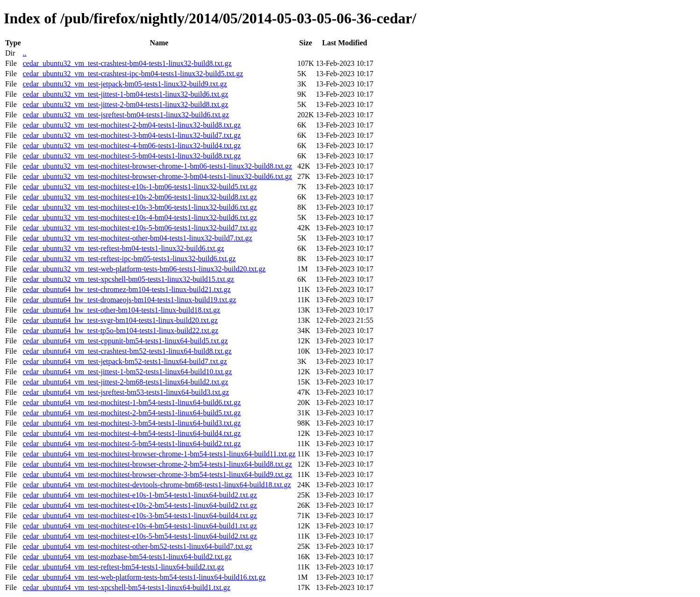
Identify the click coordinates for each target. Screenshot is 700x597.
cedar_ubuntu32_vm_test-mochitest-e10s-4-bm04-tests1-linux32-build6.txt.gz (139, 217)
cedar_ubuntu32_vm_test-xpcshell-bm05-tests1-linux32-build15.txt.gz (128, 279)
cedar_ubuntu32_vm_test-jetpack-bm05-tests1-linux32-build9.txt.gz (125, 84)
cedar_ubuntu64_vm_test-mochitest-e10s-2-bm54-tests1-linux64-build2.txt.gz (139, 505)
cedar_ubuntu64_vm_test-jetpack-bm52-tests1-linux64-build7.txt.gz (125, 361)
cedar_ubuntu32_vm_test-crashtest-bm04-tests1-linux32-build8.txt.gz (127, 63)
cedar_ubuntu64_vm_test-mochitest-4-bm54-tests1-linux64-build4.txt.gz (132, 433)
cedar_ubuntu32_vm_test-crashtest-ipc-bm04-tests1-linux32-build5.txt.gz (133, 74)
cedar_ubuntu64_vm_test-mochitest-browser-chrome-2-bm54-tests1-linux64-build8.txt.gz (157, 464)
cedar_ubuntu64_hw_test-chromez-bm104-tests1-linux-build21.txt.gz (126, 289)
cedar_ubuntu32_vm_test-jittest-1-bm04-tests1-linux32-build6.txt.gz (125, 94)
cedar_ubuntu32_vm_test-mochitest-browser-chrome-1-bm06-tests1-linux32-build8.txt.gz (157, 166)
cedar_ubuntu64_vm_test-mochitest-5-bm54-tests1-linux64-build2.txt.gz (132, 444)
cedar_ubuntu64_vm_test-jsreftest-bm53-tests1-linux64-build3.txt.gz (126, 392)
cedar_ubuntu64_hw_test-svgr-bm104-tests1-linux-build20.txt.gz (120, 320)
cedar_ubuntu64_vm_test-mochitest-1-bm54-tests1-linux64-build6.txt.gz (132, 402)
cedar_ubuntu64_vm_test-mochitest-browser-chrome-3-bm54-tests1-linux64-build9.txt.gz (157, 474)
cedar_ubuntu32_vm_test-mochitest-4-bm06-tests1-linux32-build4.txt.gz (132, 146)
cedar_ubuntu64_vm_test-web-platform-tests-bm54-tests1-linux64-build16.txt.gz (144, 577)
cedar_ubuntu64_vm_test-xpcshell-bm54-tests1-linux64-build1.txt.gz (126, 587)
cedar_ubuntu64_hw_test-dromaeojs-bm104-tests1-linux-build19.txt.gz (129, 300)
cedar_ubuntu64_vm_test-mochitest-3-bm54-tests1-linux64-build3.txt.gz (132, 423)
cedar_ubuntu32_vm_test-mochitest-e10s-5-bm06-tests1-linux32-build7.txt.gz (139, 228)
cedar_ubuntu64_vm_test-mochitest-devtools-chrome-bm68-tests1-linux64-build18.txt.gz (157, 485)
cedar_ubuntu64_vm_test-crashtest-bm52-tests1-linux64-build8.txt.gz (127, 351)
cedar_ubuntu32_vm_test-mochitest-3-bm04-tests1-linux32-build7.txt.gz (132, 135)
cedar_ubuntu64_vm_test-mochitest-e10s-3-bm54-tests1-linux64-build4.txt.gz (139, 515)
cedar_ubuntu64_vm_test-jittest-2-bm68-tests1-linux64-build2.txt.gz (125, 382)
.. (24, 53)
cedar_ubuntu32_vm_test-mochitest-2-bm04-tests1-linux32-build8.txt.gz (132, 125)
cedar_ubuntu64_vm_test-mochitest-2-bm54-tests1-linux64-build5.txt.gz (132, 413)
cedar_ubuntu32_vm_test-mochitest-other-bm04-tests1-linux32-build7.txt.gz (137, 238)
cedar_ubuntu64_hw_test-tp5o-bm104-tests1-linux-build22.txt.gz (120, 330)
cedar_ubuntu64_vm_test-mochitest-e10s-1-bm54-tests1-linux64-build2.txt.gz (139, 495)
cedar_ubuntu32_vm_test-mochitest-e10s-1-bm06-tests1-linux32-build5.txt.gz (139, 187)
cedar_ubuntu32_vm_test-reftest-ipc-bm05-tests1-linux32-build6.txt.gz (129, 259)
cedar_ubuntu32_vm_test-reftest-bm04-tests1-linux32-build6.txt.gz (123, 248)
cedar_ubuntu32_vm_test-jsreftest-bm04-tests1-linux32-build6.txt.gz (126, 115)
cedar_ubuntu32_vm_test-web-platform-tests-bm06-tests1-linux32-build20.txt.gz (144, 269)
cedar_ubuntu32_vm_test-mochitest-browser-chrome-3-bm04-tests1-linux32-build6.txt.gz (157, 176)
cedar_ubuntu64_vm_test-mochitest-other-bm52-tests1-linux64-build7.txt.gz (137, 546)
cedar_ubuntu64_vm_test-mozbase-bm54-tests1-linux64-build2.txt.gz (127, 557)
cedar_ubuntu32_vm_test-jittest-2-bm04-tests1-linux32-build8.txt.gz (125, 104)
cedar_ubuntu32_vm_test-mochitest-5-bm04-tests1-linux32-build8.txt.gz (132, 156)
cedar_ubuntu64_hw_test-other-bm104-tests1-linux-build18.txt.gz (121, 310)
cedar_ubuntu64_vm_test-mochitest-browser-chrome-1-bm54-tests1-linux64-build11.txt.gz (159, 454)
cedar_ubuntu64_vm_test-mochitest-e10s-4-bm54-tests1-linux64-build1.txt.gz (139, 526)
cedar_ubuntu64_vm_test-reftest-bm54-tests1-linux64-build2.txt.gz (123, 567)
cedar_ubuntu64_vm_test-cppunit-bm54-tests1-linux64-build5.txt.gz (125, 341)
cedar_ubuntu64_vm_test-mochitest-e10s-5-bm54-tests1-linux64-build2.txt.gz (139, 536)
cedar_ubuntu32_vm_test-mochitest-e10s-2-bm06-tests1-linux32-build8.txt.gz (139, 197)
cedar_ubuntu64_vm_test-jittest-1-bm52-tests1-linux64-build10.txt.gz (127, 372)
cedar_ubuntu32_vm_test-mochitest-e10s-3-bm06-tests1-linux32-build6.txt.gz (139, 207)
